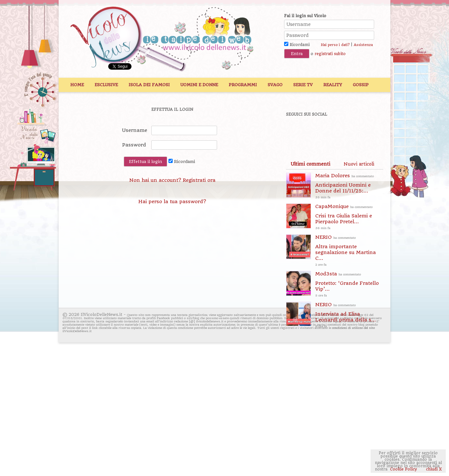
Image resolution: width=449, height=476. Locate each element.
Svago (275, 85)
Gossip (361, 85)
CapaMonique (349, 217)
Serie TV (303, 85)
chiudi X (433, 469)
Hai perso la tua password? (172, 202)
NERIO (349, 251)
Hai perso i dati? (335, 45)
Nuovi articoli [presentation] (359, 164)
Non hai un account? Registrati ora (172, 180)
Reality (333, 85)
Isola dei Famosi (149, 85)
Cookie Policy (403, 469)
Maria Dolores (349, 186)
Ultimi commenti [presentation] (310, 164)
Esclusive (106, 85)
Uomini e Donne (199, 85)
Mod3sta (349, 285)
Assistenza (363, 45)
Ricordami (297, 45)
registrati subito (330, 54)
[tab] (310, 164)
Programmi (243, 85)
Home (77, 85)
